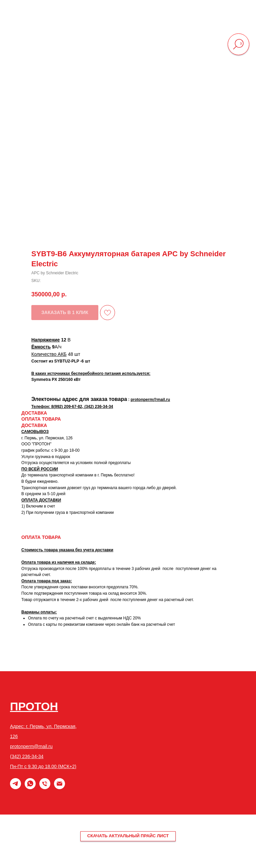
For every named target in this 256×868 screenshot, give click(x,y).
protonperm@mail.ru (31, 746)
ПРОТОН (34, 706)
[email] (59, 787)
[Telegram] (15, 787)
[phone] (45, 787)
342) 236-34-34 (28, 756)
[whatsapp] (30, 787)
